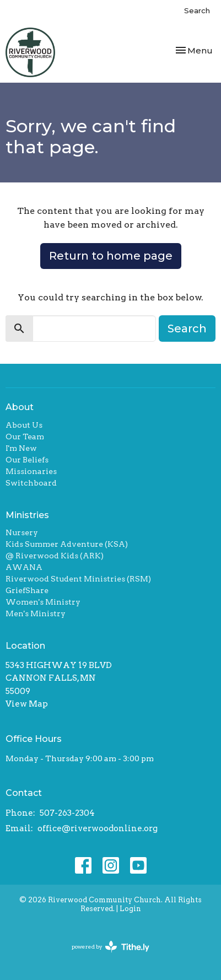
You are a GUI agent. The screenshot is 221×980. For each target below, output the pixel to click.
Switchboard (31, 483)
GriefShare (27, 590)
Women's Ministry (43, 602)
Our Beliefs (27, 460)
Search (197, 10)
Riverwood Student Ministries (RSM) (78, 579)
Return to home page (111, 256)
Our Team (25, 437)
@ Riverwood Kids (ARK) (55, 556)
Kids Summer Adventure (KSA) (67, 544)
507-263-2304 (67, 813)
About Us (24, 425)
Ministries (27, 515)
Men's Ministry (36, 613)
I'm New (21, 448)
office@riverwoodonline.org (98, 828)
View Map (27, 704)
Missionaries (31, 471)
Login (130, 909)
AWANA (24, 567)
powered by (110, 947)
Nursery (22, 532)
